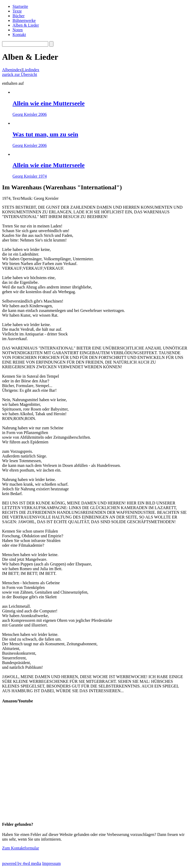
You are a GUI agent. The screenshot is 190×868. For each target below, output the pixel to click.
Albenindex (12, 70)
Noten (18, 30)
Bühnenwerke (24, 20)
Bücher (19, 16)
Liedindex (31, 70)
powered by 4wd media (22, 863)
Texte (17, 11)
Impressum (51, 863)
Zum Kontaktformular (21, 848)
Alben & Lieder (26, 25)
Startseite (20, 6)
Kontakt (19, 35)
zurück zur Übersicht (20, 74)
